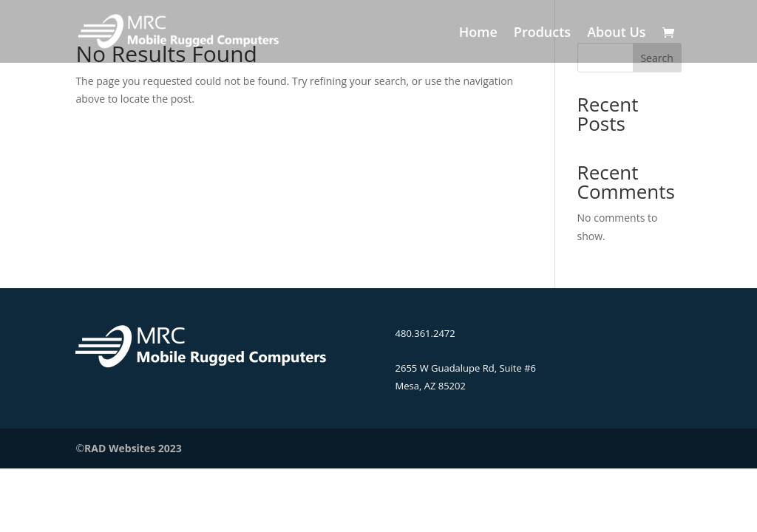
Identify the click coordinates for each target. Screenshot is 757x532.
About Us (616, 34)
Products (542, 34)
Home (478, 34)
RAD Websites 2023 (133, 448)
